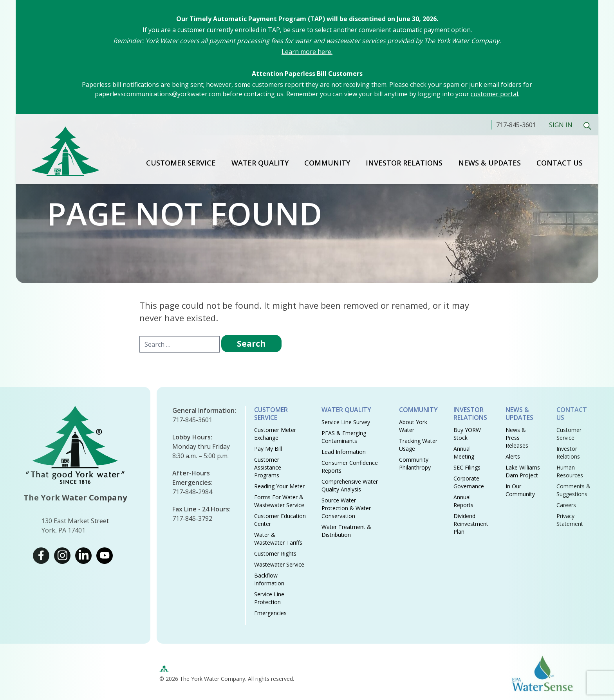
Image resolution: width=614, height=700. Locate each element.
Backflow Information (269, 579)
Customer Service (181, 163)
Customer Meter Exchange (275, 434)
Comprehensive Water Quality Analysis (350, 485)
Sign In (561, 125)
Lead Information (344, 452)
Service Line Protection (269, 598)
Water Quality (260, 163)
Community (327, 163)
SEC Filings (467, 467)
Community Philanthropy (415, 463)
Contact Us (560, 163)
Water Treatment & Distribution (346, 531)
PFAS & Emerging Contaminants (344, 437)
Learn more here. (307, 52)
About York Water (413, 426)
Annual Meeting (464, 453)
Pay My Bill (268, 449)
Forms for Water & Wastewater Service (279, 501)
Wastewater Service (279, 564)
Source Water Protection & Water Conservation (346, 508)
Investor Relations (404, 163)
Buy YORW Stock (467, 434)
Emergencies (270, 613)
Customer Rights (275, 553)
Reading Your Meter (279, 486)
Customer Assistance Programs (268, 467)
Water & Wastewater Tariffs (278, 539)
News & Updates (489, 163)
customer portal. (495, 94)
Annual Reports (463, 501)
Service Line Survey (346, 422)
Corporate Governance (469, 482)
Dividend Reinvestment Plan (471, 524)
